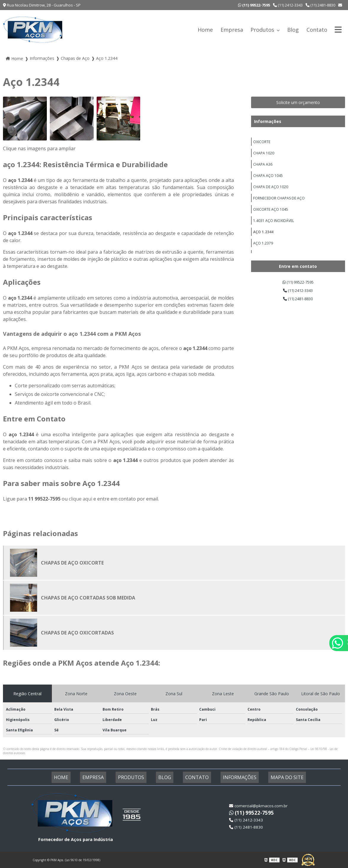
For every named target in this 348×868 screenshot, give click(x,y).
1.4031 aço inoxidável (274, 230)
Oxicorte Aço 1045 (271, 217)
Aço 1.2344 (263, 242)
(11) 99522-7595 (298, 283)
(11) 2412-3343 (288, 5)
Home (205, 30)
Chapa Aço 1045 (268, 180)
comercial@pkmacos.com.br (259, 806)
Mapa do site (273, 777)
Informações (268, 121)
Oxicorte (262, 143)
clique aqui (80, 499)
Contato (317, 30)
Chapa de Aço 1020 (271, 192)
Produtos (263, 30)
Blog (293, 30)
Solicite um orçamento (298, 102)
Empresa (232, 30)
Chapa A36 (263, 168)
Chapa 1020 (264, 155)
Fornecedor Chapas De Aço (279, 205)
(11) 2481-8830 (320, 5)
